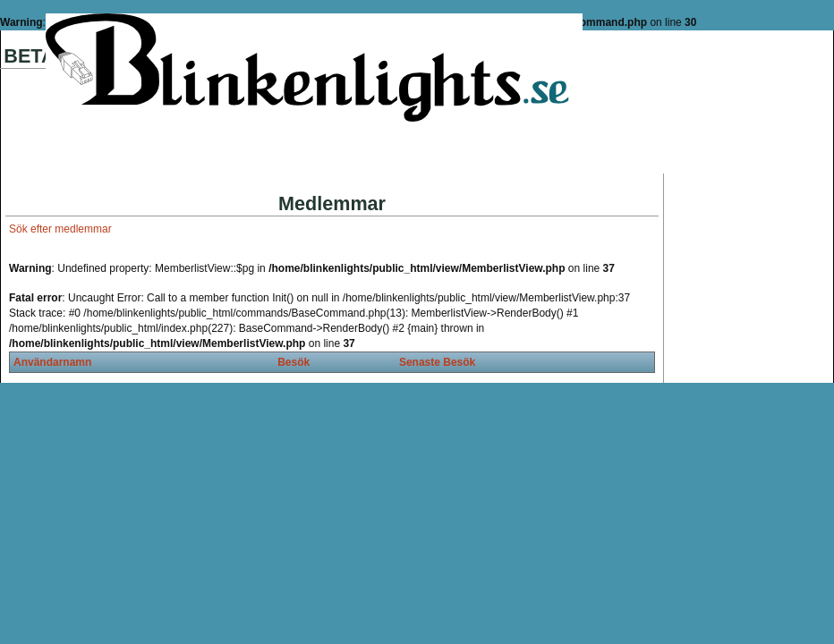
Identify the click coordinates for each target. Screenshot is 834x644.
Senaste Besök (437, 362)
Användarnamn (52, 362)
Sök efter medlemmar (60, 229)
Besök (294, 362)
